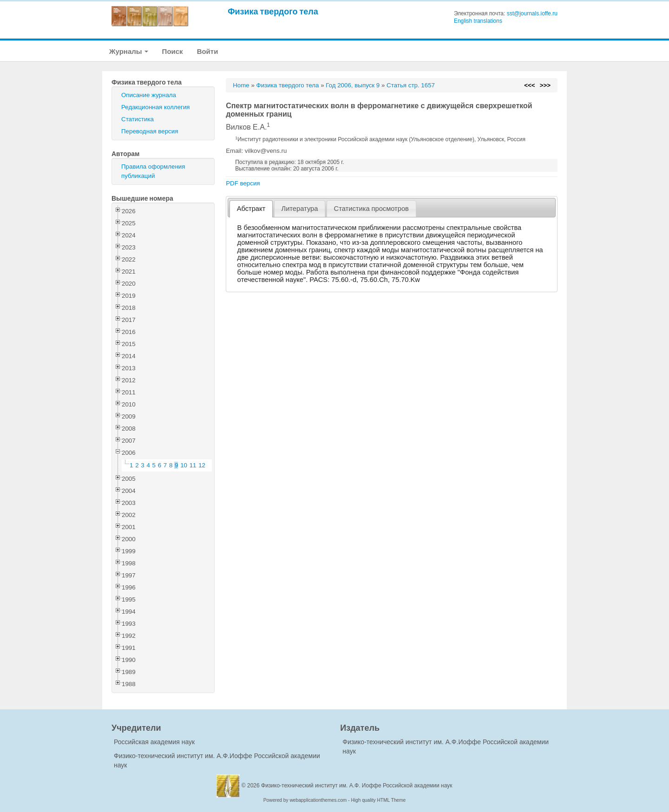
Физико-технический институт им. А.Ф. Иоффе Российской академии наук (357, 786)
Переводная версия (150, 131)
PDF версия (243, 183)
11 (193, 465)
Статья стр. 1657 (411, 85)
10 (184, 465)
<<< (529, 85)
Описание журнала (149, 95)
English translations (478, 21)
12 (202, 465)
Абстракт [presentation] (251, 209)
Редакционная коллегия (156, 107)
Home (241, 85)
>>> (545, 85)
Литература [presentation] (300, 209)
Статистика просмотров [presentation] (371, 209)
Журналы (129, 51)
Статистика (138, 119)
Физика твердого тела (273, 11)
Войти (208, 51)
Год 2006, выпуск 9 (353, 85)
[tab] (251, 209)
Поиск (173, 51)
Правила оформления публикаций (153, 171)
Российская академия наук (154, 742)
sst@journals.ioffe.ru (532, 13)
